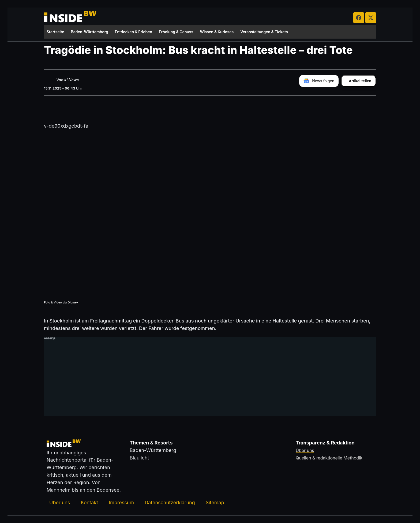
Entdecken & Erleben (134, 32)
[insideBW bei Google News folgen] (319, 81)
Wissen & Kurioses (217, 32)
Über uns (60, 502)
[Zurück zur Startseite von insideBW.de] (71, 18)
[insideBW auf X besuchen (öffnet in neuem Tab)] (371, 18)
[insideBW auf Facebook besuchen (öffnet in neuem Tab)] (359, 18)
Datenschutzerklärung (170, 502)
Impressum (121, 502)
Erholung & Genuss (176, 32)
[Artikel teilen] (359, 81)
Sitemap (215, 502)
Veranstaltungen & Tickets (264, 32)
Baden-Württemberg (90, 32)
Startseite (55, 32)
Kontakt (89, 502)
